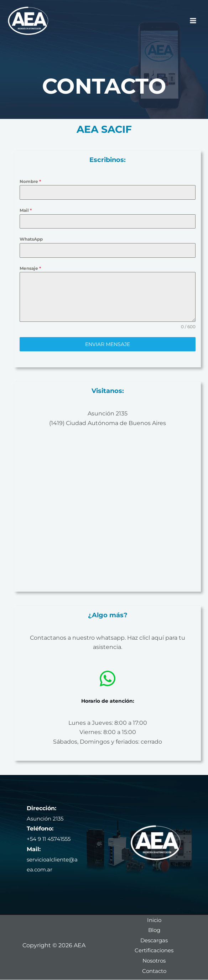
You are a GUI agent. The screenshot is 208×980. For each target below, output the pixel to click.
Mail (26, 210)
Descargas (154, 940)
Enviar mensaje (108, 344)
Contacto (154, 971)
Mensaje (30, 268)
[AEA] (28, 21)
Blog (154, 930)
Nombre (30, 181)
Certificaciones (154, 951)
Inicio (154, 920)
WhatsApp (31, 239)
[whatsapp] (108, 678)
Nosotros (154, 961)
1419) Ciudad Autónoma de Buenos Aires (108, 423)
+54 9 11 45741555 (51, 839)
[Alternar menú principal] (193, 21)
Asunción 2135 (108, 413)
